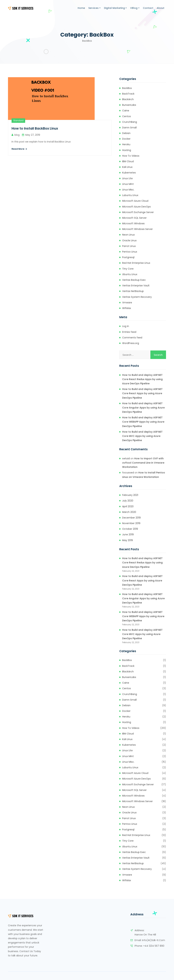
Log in (126, 326)
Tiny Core (128, 269)
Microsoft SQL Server (134, 218)
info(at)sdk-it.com (154, 940)
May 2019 (128, 540)
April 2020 (128, 506)
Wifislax (127, 308)
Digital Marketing (114, 8)
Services (93, 8)
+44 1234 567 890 (154, 946)
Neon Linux (128, 235)
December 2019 (131, 518)
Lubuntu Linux (130, 195)
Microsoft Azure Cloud (135, 201)
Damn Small (129, 128)
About (160, 8)
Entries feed (129, 332)
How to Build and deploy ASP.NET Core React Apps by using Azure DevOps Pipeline (142, 393)
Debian (126, 133)
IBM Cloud (128, 161)
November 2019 (131, 523)
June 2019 (128, 534)
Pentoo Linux (130, 252)
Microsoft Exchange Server (138, 212)
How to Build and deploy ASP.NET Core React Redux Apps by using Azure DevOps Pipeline (142, 379)
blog (17, 135)
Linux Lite (127, 178)
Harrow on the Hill (145, 935)
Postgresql (128, 257)
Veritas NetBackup (133, 291)
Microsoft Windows (133, 223)
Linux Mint (128, 184)
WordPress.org (131, 343)
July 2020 (128, 501)
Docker (126, 139)
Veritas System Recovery (137, 297)
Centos (127, 116)
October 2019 (130, 529)
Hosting (127, 150)
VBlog (134, 8)
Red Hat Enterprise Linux (136, 263)
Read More (19, 149)
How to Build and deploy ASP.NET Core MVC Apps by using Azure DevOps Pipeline (142, 436)
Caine (126, 111)
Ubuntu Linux (130, 274)
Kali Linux (127, 167)
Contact (148, 8)
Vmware (127, 303)
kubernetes (129, 173)
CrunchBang (130, 122)
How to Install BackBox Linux (36, 129)
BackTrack (128, 94)
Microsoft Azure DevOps (136, 207)
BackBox (127, 88)
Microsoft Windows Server (137, 229)
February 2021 (130, 495)
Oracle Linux (129, 240)
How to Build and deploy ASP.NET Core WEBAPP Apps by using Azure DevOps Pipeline (143, 422)
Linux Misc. (128, 190)
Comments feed (132, 338)
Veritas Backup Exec (134, 280)
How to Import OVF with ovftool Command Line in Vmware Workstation (143, 463)
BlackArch (128, 99)
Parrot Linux (129, 246)
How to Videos (131, 156)
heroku (126, 144)
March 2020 (129, 512)
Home (81, 8)
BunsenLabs (129, 105)
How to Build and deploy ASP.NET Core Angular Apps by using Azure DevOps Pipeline (143, 408)
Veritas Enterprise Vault (136, 286)
